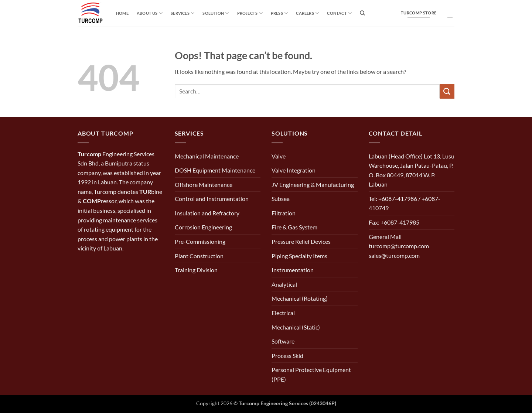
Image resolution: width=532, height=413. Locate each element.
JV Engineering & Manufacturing (313, 185)
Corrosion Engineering (203, 227)
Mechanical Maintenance (207, 156)
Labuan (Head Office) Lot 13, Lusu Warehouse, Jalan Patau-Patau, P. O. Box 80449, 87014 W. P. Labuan (412, 170)
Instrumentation (293, 270)
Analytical (284, 284)
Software (283, 341)
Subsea (281, 199)
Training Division (196, 270)
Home (122, 13)
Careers (307, 13)
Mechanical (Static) (296, 327)
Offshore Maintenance (204, 185)
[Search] (362, 13)
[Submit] (447, 91)
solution (216, 13)
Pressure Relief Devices (301, 241)
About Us (150, 13)
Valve (279, 156)
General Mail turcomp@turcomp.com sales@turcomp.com (399, 246)
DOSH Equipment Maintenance (215, 170)
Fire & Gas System (294, 227)
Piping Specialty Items (299, 256)
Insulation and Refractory (207, 213)
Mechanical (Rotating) (300, 298)
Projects (250, 13)
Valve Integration (294, 170)
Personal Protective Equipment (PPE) (311, 374)
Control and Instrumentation (212, 199)
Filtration (284, 213)
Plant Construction (199, 256)
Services (183, 13)
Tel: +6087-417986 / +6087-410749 (405, 203)
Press (279, 13)
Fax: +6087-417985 (394, 222)
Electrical (283, 313)
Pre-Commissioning (200, 241)
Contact (339, 13)
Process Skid (287, 356)
